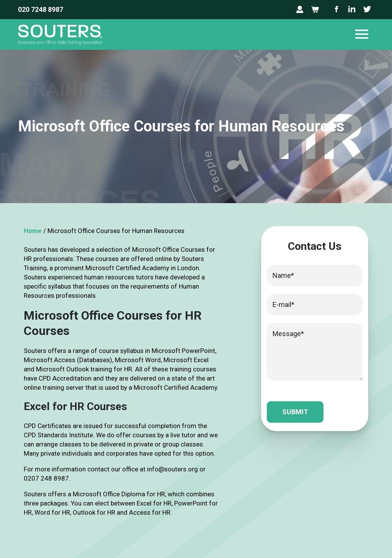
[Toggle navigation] (362, 34)
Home (33, 231)
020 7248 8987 (41, 9)
